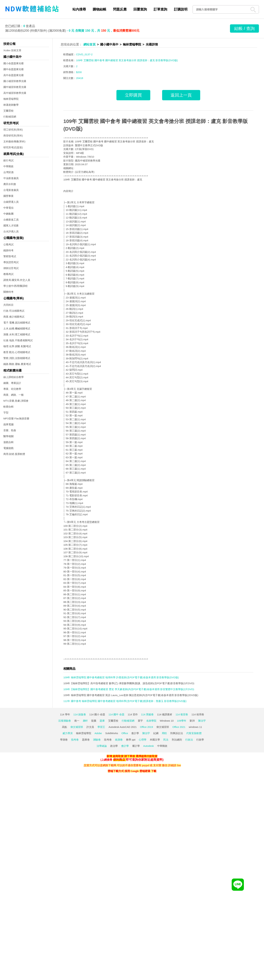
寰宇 (140, 721)
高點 (64, 727)
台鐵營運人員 (11, 202)
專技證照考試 (11, 262)
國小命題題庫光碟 (14, 63)
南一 (77, 721)
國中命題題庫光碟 (14, 69)
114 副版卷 (80, 714)
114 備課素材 (165, 714)
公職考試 (8, 244)
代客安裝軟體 (194, 733)
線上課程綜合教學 (14, 377)
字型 (6, 413)
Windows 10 (167, 721)
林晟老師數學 (11, 105)
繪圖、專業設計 (12, 383)
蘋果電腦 (8, 424)
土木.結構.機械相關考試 (17, 328)
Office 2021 (179, 727)
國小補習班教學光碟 (15, 81)
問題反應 (120, 9)
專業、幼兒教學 (12, 389)
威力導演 (68, 733)
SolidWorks (112, 733)
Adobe (98, 733)
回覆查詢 (140, 9)
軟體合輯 (8, 407)
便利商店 (119, 760)
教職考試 (8, 274)
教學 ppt (131, 740)
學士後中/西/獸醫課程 (15, 286)
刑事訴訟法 (177, 733)
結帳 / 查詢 (244, 28)
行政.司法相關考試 (14, 311)
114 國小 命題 (97, 714)
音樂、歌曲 (10, 430)
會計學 (135, 733)
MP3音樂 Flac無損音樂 (16, 418)
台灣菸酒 (8, 172)
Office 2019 (146, 727)
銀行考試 (8, 160)
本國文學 (155, 740)
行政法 (189, 740)
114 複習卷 (182, 714)
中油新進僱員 (11, 178)
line (179, 765)
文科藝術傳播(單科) (14, 141)
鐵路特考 (8, 250)
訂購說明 (181, 9)
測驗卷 (97, 740)
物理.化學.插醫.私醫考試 (17, 346)
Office (125, 733)
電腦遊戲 (8, 448)
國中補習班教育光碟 (15, 87)
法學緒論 (102, 746)
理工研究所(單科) (13, 130)
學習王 (101, 727)
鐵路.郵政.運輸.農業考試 (17, 364)
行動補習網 (10, 117)
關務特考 (8, 292)
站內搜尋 (79, 9)
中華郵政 (8, 166)
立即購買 (133, 95)
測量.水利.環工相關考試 (17, 334)
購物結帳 (100, 9)
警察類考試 (10, 256)
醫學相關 (8, 436)
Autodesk (148, 746)
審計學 (136, 746)
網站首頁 (90, 44)
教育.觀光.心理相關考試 (17, 352)
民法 (166, 740)
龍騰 (94, 721)
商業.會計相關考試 (14, 317)
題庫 (102, 721)
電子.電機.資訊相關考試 (17, 323)
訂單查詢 (160, 9)
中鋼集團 (8, 214)
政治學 (114, 746)
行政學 (200, 740)
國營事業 (8, 196)
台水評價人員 (11, 231)
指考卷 (75, 740)
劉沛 (192, 721)
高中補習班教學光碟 (15, 93)
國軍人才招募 (11, 226)
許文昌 (90, 727)
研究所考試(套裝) (13, 147)
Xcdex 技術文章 (12, 50)
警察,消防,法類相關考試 (17, 358)
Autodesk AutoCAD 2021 (123, 727)
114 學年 (65, 714)
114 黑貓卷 (147, 714)
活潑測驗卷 (65, 721)
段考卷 (108, 740)
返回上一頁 (181, 95)
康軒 (85, 721)
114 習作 (133, 714)
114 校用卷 (198, 714)
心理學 (143, 740)
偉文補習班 (77, 727)
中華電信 (8, 208)
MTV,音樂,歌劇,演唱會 (16, 401)
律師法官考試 (11, 268)
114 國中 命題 (116, 714)
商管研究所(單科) (13, 136)
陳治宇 (202, 721)
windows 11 (195, 727)
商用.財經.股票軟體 (14, 454)
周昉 (164, 733)
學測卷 (64, 740)
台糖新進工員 (11, 220)
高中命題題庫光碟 (14, 75)
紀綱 (156, 733)
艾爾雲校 (8, 111)
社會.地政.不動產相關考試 (18, 340)
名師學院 (151, 721)
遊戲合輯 (8, 442)
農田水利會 (10, 184)
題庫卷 (86, 740)
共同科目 (8, 305)
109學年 (182, 721)
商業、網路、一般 (14, 395)
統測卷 (119, 740)
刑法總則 (177, 740)
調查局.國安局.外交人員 (17, 280)
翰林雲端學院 (11, 99)
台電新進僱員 (11, 190)
